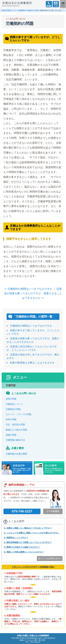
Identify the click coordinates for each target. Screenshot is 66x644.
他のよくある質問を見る (49, 559)
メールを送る (53, 511)
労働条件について (14, 404)
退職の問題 (11, 435)
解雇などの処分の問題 (16, 430)
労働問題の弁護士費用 (16, 454)
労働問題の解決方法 (15, 440)
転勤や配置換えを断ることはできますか (32, 363)
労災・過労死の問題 (15, 425)
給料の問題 (11, 419)
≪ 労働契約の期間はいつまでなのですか (28, 289)
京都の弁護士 (7, 10)
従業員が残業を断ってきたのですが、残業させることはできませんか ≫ (33, 293)
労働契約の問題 (33, 10)
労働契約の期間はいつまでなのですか (31, 326)
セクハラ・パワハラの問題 (19, 414)
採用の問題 (11, 399)
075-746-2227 (22, 511)
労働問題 (22, 10)
